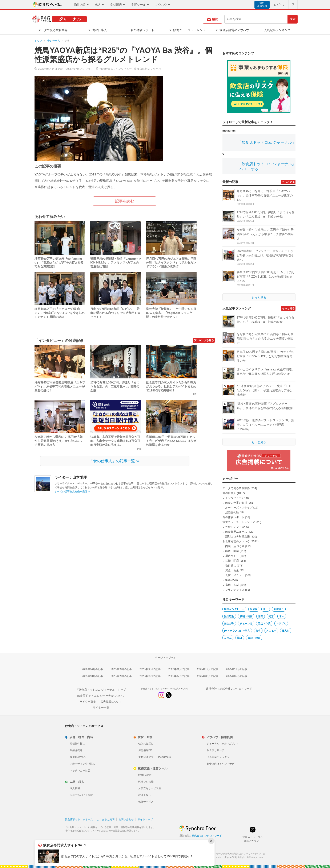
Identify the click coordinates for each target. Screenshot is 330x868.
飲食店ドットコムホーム (79, 819)
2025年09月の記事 (121, 676)
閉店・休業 (264, 623)
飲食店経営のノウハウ (148, 69)
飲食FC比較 (145, 775)
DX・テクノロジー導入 (237, 630)
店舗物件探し (77, 744)
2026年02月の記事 (150, 669)
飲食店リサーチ (216, 750)
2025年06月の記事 (208, 676)
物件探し (231, 566)
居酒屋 (254, 609)
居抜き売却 (76, 750)
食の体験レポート (233, 517)
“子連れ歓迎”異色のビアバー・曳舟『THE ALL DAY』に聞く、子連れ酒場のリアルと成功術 (265, 390)
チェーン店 (246, 623)
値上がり (229, 623)
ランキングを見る (204, 340)
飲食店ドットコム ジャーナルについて (101, 696)
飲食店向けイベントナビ (221, 764)
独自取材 (229, 616)
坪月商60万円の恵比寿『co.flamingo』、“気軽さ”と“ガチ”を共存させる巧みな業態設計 (59, 263)
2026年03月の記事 (121, 669)
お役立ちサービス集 (150, 788)
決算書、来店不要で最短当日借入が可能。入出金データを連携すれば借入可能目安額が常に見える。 (115, 441)
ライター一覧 (101, 708)
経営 (271, 616)
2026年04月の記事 (92, 669)
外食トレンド (233, 527)
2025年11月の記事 (237, 669)
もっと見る (288, 182)
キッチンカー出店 (80, 771)
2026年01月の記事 (179, 669)
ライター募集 (88, 702)
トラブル (281, 623)
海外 (240, 638)
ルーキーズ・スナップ (239, 508)
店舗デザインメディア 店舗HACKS (219, 857)
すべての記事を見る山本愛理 (73, 491)
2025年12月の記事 (208, 669)
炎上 (266, 609)
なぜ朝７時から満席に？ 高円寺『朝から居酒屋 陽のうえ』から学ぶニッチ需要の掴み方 (59, 441)
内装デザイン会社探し (82, 764)
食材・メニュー (235, 575)
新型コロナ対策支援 (238, 537)
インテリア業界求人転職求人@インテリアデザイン (237, 854)
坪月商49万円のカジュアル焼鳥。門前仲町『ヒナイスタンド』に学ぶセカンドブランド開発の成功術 (171, 263)
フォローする (248, 169)
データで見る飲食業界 (236, 488)
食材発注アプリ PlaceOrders (154, 757)
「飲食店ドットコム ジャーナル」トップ (101, 690)
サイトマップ (145, 819)
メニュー (271, 630)
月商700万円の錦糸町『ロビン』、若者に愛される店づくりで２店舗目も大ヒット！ (115, 313)
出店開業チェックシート (221, 757)
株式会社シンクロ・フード (236, 689)
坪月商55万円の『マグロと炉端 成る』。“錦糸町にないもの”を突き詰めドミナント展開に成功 (60, 313)
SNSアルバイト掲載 (81, 795)
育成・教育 (254, 638)
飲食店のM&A (78, 757)
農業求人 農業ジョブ (247, 857)
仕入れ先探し (146, 744)
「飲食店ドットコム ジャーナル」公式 (271, 142)
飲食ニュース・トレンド (238, 522)
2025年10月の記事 (92, 676)
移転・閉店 (232, 561)
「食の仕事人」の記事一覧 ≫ (115, 461)
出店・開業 (232, 551)
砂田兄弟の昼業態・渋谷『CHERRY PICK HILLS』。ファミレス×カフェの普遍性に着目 (116, 263)
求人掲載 (75, 788)
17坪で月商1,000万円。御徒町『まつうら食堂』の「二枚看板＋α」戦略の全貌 (115, 386)
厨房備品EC (145, 750)
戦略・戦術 (246, 616)
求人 (282, 616)
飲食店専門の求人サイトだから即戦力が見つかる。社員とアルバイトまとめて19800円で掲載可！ (171, 386)
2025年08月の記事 (150, 676)
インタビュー (124, 69)
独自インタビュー (234, 609)
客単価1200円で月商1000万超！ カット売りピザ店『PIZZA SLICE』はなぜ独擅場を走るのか (171, 441)
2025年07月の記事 (179, 676)
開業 (261, 616)
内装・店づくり (235, 546)
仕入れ (286, 630)
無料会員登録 (262, 5)
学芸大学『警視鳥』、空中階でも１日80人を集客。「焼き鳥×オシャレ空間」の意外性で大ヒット (171, 313)
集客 (228, 580)
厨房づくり (232, 556)
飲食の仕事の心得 (236, 503)
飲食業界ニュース (236, 532)
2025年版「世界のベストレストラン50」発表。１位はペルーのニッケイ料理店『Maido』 (265, 425)
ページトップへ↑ (165, 658)
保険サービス (146, 802)
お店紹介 (279, 609)
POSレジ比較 (146, 782)
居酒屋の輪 (232, 512)
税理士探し (145, 795)
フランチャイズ (235, 590)
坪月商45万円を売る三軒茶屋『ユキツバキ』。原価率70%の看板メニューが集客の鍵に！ (60, 386)
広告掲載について (111, 702)
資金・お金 (232, 570)
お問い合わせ (126, 819)
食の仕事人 (54, 41)
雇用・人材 (232, 585)
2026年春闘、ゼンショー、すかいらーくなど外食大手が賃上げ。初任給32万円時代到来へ (265, 255)
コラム (228, 638)
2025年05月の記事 (237, 676)
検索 (293, 19)
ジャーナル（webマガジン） (223, 744)
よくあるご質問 (106, 819)
